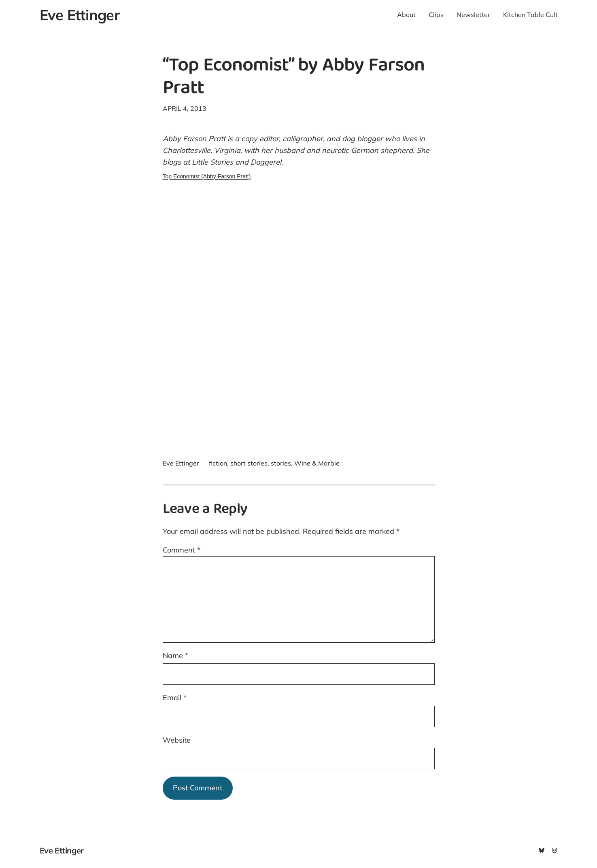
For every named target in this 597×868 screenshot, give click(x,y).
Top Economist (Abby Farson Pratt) (207, 176)
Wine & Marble (317, 463)
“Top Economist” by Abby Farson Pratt (294, 78)
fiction (218, 463)
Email (175, 698)
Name (175, 655)
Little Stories (212, 162)
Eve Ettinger (80, 15)
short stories (249, 463)
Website (177, 740)
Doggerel (266, 162)
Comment (182, 550)
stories (281, 463)
